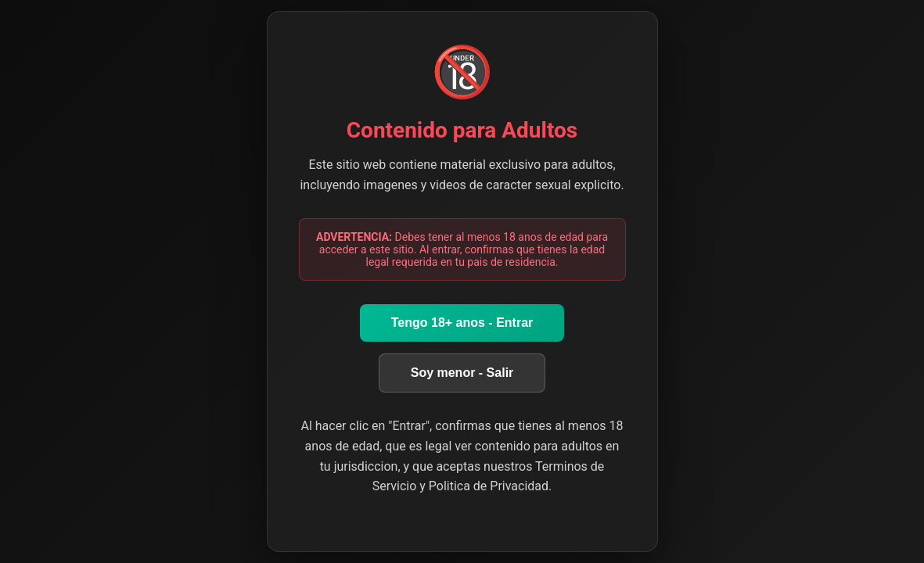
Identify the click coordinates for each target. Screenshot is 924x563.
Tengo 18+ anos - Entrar (462, 323)
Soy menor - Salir (462, 373)
